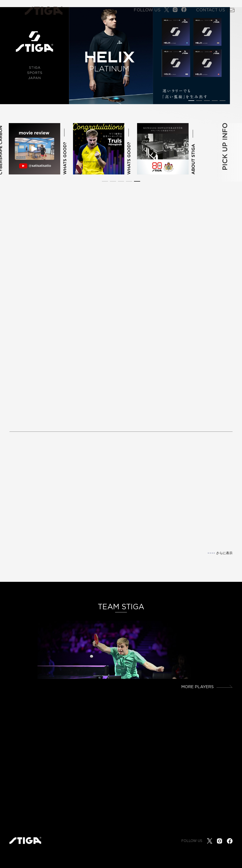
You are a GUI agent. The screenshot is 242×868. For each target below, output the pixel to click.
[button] (191, 101)
